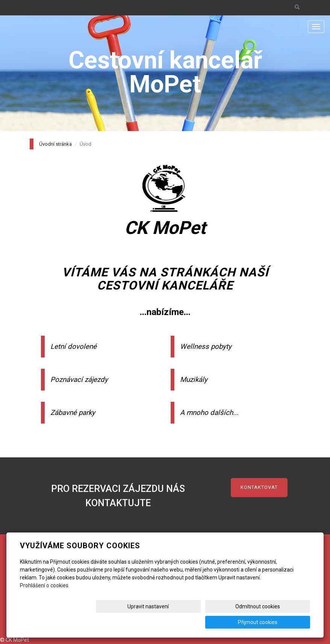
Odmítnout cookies (219, 622)
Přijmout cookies (281, 622)
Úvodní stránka (55, 144)
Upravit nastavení (157, 622)
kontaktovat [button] (259, 487)
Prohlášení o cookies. (45, 601)
